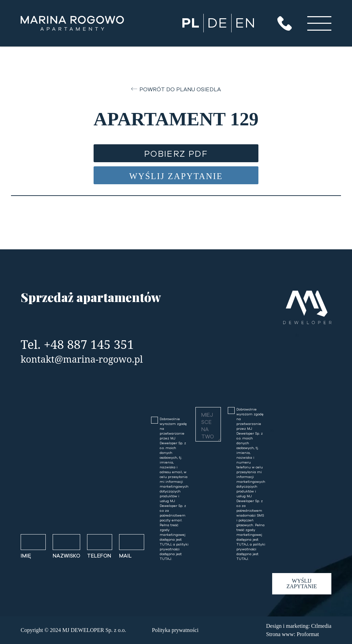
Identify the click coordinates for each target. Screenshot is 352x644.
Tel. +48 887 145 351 (77, 344)
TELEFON (99, 556)
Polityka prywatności (175, 630)
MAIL (125, 556)
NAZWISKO (66, 556)
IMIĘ (26, 556)
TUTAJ (166, 544)
